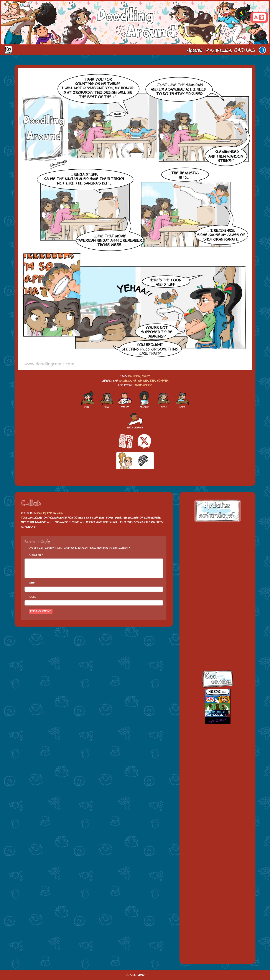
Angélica (125, 381)
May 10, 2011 (45, 513)
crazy (146, 376)
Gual (61, 513)
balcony (134, 376)
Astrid (137, 381)
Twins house (143, 385)
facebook (213, 595)
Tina (153, 381)
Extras (245, 50)
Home (194, 50)
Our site (262, 50)
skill (213, 633)
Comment (35, 555)
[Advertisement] (217, 554)
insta (213, 652)
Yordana (163, 381)
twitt (213, 614)
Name (32, 583)
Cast (218, 50)
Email (32, 597)
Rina (146, 381)
